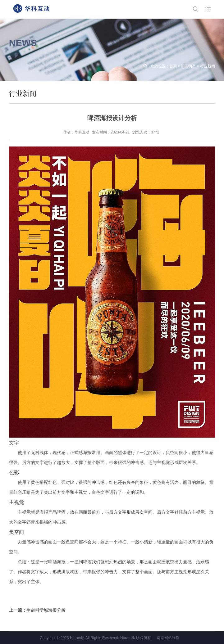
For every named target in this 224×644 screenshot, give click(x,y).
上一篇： (37, 610)
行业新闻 (208, 66)
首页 (173, 66)
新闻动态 (188, 66)
